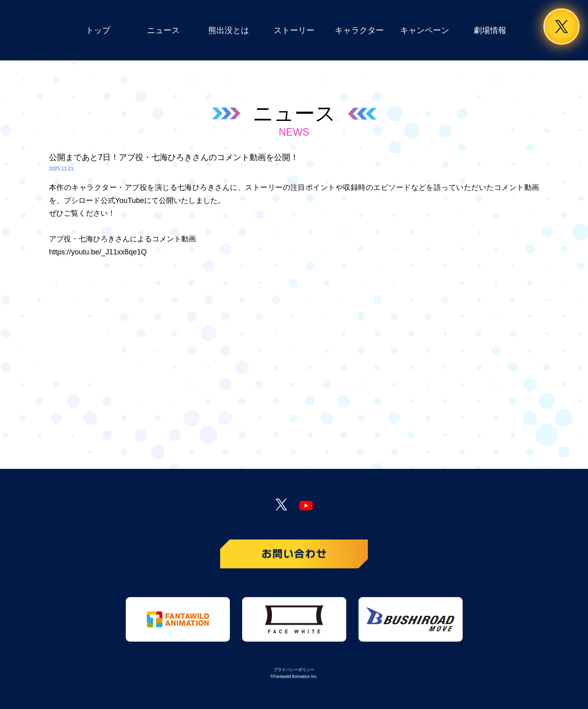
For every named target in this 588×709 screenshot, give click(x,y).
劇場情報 (490, 30)
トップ (98, 30)
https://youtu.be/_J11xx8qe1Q (98, 252)
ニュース (163, 30)
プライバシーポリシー (294, 670)
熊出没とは (229, 30)
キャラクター (359, 30)
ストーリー (294, 30)
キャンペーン (425, 30)
